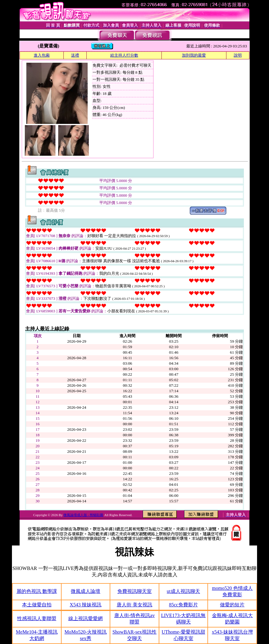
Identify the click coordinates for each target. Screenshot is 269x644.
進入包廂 (42, 55)
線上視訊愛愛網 (85, 618)
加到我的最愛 (194, 55)
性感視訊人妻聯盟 (37, 618)
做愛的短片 (232, 605)
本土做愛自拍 (37, 605)
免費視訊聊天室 (134, 591)
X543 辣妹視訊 (86, 605)
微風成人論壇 (85, 591)
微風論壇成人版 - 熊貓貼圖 (83, 515)
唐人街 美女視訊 (134, 605)
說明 (238, 55)
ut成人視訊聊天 (183, 591)
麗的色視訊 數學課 (37, 591)
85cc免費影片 (183, 605)
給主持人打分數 (124, 55)
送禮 (75, 55)
